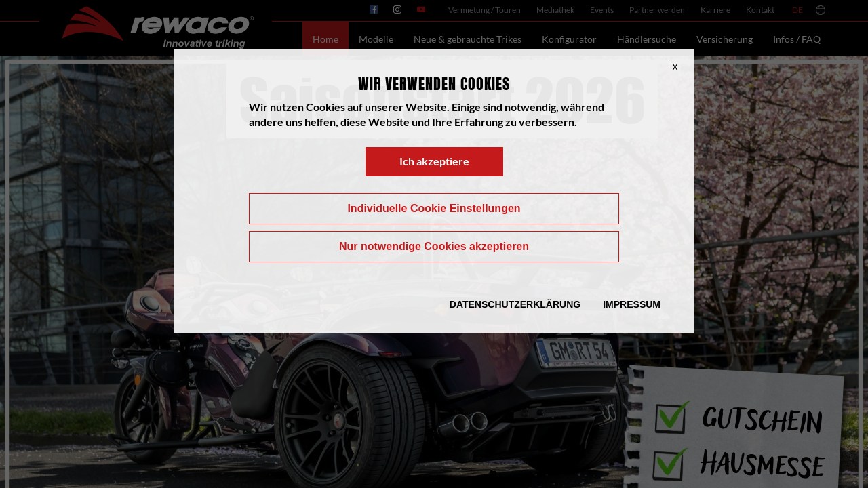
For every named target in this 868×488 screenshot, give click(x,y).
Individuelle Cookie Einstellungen (434, 208)
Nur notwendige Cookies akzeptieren (434, 246)
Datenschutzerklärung (515, 304)
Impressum (632, 304)
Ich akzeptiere (434, 161)
